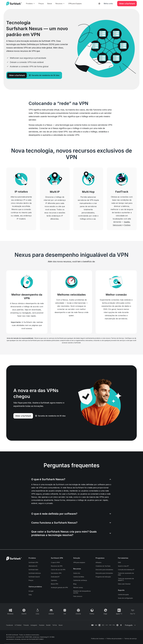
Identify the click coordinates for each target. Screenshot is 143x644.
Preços (41, 4)
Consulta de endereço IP (126, 570)
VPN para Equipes (75, 4)
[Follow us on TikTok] (55, 625)
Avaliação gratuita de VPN (59, 587)
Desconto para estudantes (104, 570)
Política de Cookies (98, 639)
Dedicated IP (55, 577)
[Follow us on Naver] (61, 625)
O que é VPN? (55, 562)
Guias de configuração (125, 598)
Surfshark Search (34, 577)
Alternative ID (33, 566)
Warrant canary (78, 587)
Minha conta (108, 4)
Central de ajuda (123, 595)
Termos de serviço (130, 639)
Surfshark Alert (33, 570)
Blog (75, 584)
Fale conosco (78, 596)
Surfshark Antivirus (35, 573)
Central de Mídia (79, 577)
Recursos (60, 4)
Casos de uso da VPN (58, 570)
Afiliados (99, 562)
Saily (30, 595)
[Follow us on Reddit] (48, 625)
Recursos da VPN (57, 566)
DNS (119, 562)
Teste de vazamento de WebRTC (126, 579)
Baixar (50, 4)
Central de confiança (80, 580)
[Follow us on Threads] (26, 625)
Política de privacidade (114, 639)
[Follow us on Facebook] (10, 625)
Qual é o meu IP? (123, 566)
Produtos (30, 4)
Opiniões (54, 580)
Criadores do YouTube (103, 566)
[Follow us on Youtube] (42, 625)
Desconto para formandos (104, 573)
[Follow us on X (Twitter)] (18, 625)
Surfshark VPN (33, 562)
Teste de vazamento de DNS (126, 574)
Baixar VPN (55, 584)
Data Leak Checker (124, 584)
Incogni (31, 591)
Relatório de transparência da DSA (82, 592)
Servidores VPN (56, 573)
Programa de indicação (103, 577)
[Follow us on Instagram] (34, 625)
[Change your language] (130, 625)
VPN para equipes (79, 562)
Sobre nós (77, 573)
